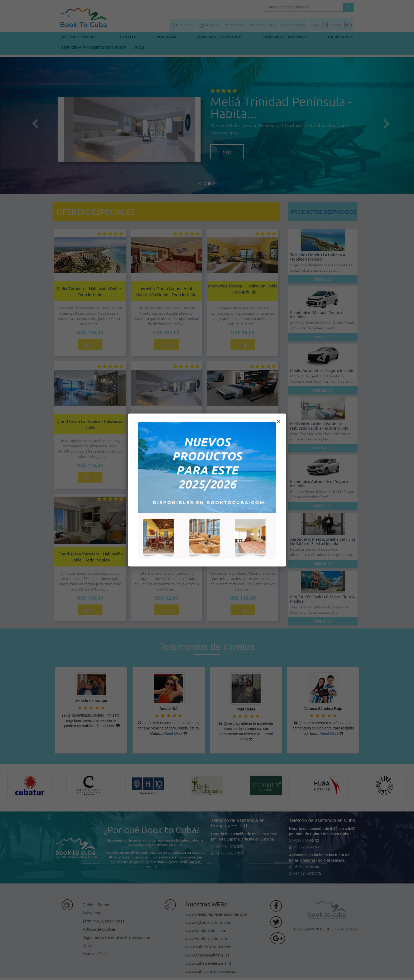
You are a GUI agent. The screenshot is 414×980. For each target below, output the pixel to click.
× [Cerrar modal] (279, 422)
